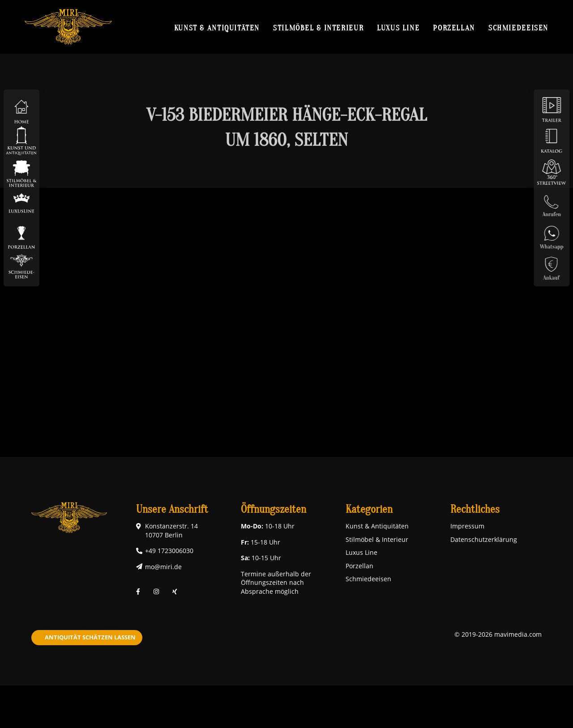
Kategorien (369, 509)
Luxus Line (398, 28)
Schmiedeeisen (518, 28)
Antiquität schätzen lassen (90, 637)
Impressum (467, 526)
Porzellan (454, 28)
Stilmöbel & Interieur (318, 28)
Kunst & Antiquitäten (217, 28)
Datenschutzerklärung (484, 539)
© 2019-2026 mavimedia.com (498, 634)
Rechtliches (475, 509)
